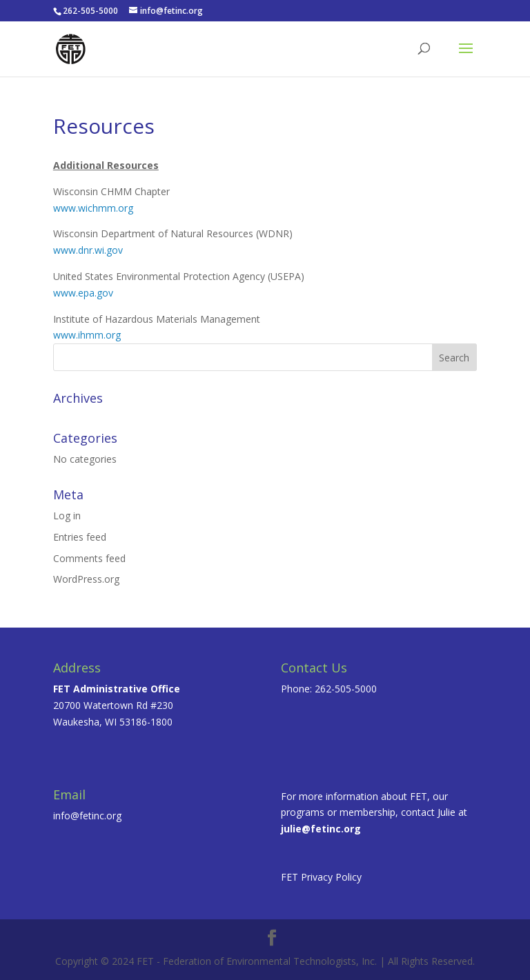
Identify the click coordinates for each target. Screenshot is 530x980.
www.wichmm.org (93, 208)
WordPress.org (86, 579)
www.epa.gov (83, 293)
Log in (67, 516)
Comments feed (89, 558)
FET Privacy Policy (321, 877)
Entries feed (80, 537)
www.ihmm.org (87, 335)
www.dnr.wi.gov (88, 250)
